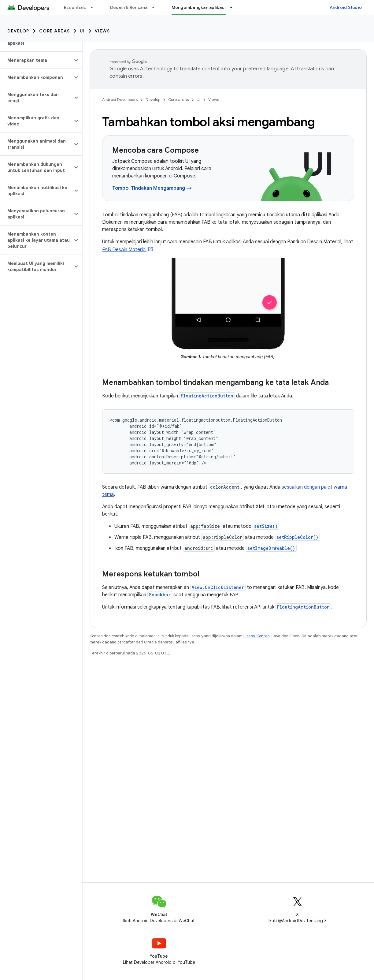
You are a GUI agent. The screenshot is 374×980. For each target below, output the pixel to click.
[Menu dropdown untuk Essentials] (94, 7)
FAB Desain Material (124, 250)
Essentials (75, 7)
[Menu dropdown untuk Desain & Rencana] (156, 7)
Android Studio (346, 7)
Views (102, 31)
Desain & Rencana (129, 7)
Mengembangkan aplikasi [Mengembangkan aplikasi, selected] (199, 7)
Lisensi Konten (257, 636)
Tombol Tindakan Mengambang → (152, 188)
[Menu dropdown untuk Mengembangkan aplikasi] (234, 7)
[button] (36, 60)
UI (82, 31)
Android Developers (120, 100)
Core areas (55, 31)
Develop (18, 31)
